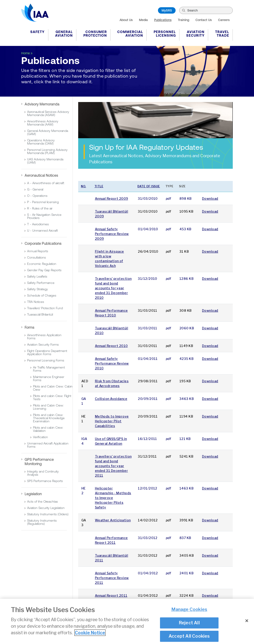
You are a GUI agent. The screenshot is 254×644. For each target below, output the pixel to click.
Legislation (33, 494)
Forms (29, 327)
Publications (163, 20)
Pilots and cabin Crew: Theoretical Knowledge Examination (49, 418)
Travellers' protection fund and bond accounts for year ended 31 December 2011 (113, 466)
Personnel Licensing (165, 34)
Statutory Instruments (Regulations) (42, 522)
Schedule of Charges (42, 295)
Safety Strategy (38, 289)
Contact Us (204, 20)
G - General (35, 189)
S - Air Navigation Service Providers (44, 216)
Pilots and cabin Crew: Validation (48, 429)
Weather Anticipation (113, 520)
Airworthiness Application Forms (44, 337)
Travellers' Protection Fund (45, 308)
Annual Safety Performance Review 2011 (112, 578)
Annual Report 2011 (111, 595)
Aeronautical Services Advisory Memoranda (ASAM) (48, 113)
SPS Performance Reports (45, 481)
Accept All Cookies (189, 637)
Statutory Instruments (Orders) (48, 514)
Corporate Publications (43, 243)
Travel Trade (222, 34)
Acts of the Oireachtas (42, 501)
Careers (224, 20)
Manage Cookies (189, 610)
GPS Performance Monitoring (39, 462)
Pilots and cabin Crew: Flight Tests (52, 397)
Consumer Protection (95, 34)
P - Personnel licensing (43, 202)
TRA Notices (36, 302)
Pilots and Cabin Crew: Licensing (48, 407)
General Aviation (64, 34)
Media (143, 20)
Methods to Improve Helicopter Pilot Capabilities (112, 421)
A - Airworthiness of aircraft (46, 183)
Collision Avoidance (111, 399)
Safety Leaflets (37, 276)
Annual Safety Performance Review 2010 (112, 363)
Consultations (36, 257)
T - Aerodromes (38, 224)
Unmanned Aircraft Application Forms (48, 445)
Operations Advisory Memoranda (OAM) (41, 142)
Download (210, 198)
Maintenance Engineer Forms (49, 378)
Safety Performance (41, 283)
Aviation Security (195, 34)
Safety (37, 32)
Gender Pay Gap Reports (44, 270)
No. (83, 186)
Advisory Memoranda (42, 104)
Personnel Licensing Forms (46, 360)
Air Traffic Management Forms (49, 369)
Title (99, 186)
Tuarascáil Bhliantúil (40, 314)
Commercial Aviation (130, 34)
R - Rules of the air (40, 208)
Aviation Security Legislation (46, 508)
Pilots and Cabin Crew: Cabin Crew (53, 388)
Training (183, 20)
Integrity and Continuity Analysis (43, 473)
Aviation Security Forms (43, 345)
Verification (40, 437)
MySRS (167, 10)
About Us (126, 20)
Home (26, 53)
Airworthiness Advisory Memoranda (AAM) (43, 123)
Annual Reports (38, 251)
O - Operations (37, 196)
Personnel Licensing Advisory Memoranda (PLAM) (47, 151)
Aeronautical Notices (41, 175)
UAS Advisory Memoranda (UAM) (45, 161)
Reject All (189, 623)
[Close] (247, 621)
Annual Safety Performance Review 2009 (112, 234)
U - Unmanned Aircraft (42, 231)
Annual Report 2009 (112, 198)
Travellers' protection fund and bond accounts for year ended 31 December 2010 (113, 288)
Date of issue (149, 186)
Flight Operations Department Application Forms (47, 352)
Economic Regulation (42, 264)
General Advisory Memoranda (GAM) (48, 132)
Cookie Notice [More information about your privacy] (90, 633)
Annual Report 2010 (111, 346)
